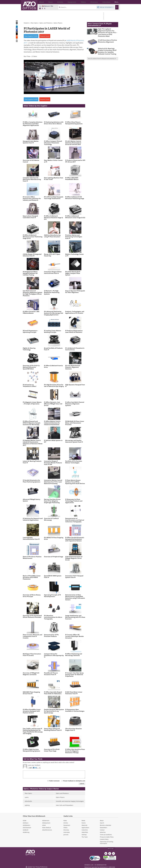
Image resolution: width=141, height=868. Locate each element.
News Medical (46, 828)
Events (84, 823)
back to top (111, 848)
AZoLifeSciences (47, 830)
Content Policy (104, 839)
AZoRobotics (27, 825)
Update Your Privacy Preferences (36, 866)
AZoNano (26, 823)
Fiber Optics (34, 23)
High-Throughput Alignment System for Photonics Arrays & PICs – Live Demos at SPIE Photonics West (107, 31)
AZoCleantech (27, 828)
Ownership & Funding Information (107, 843)
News (65, 821)
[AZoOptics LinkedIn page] (40, 9)
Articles (66, 823)
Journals (66, 835)
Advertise (103, 832)
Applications (85, 828)
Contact (102, 830)
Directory (66, 830)
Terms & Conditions (106, 835)
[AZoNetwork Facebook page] (42, 9)
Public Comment (54, 781)
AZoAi (44, 825)
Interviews (67, 832)
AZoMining (26, 832)
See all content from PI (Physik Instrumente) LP (102, 55)
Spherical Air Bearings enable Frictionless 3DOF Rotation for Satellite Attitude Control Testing (108, 48)
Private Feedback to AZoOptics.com (74, 781)
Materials (84, 825)
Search (102, 823)
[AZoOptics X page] (45, 9)
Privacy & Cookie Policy (107, 837)
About (102, 821)
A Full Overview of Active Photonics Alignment (106, 38)
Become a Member (106, 825)
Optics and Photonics (46, 23)
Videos (65, 828)
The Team (85, 837)
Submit (82, 784)
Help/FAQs (85, 832)
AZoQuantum (46, 823)
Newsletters (104, 828)
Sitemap (84, 835)
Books (83, 821)
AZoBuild (26, 830)
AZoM (25, 821)
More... (115, 2)
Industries (85, 830)
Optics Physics (58, 23)
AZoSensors (46, 821)
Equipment (67, 825)
